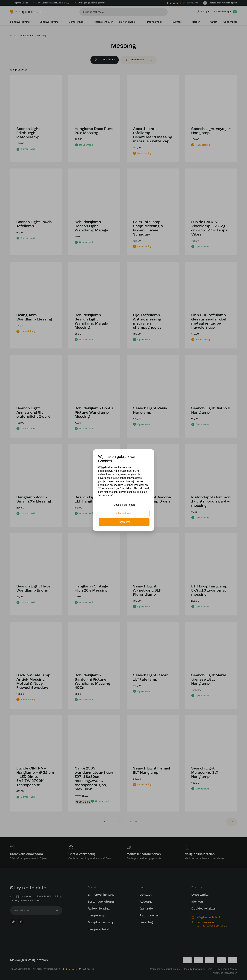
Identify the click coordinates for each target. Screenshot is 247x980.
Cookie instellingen (124, 505)
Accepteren (124, 522)
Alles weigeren (124, 513)
